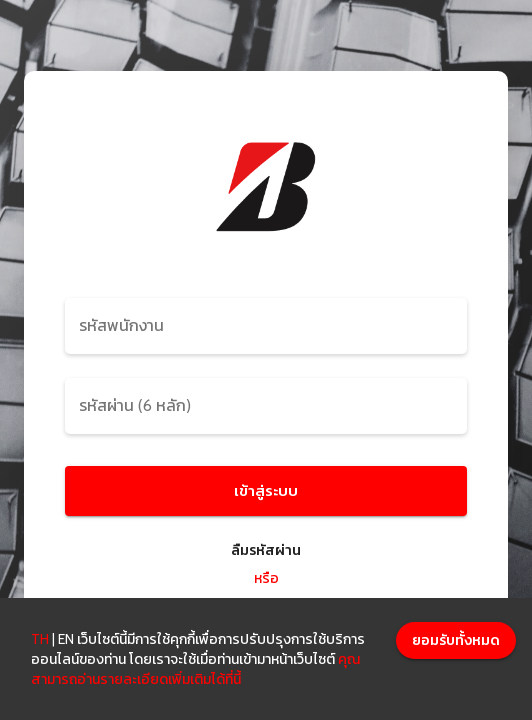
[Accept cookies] (456, 640)
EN (66, 639)
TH (40, 639)
